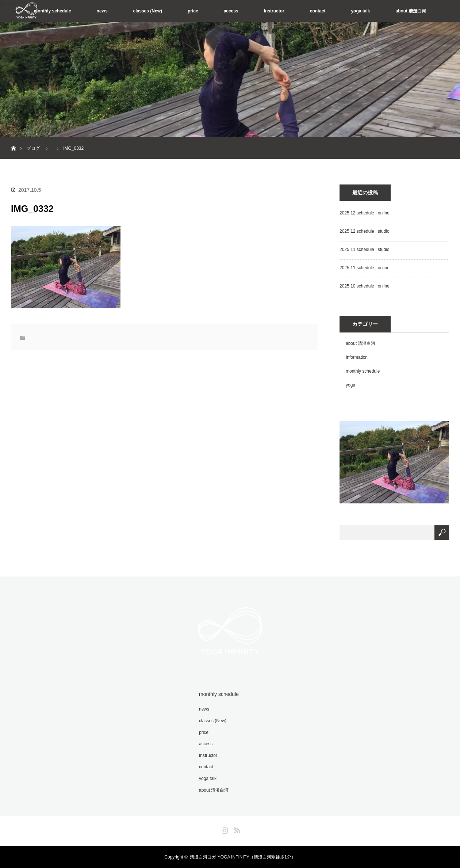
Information (357, 357)
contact (318, 11)
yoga (350, 385)
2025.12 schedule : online (365, 213)
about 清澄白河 (411, 11)
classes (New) (148, 11)
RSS (236, 829)
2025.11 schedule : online (365, 268)
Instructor (274, 11)
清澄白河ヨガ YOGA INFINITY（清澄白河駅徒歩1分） (243, 857)
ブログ (33, 148)
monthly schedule (53, 11)
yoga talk (360, 11)
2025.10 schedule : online (365, 286)
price (193, 11)
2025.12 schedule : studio (365, 231)
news (102, 11)
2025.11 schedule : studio (365, 250)
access (231, 11)
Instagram (224, 829)
